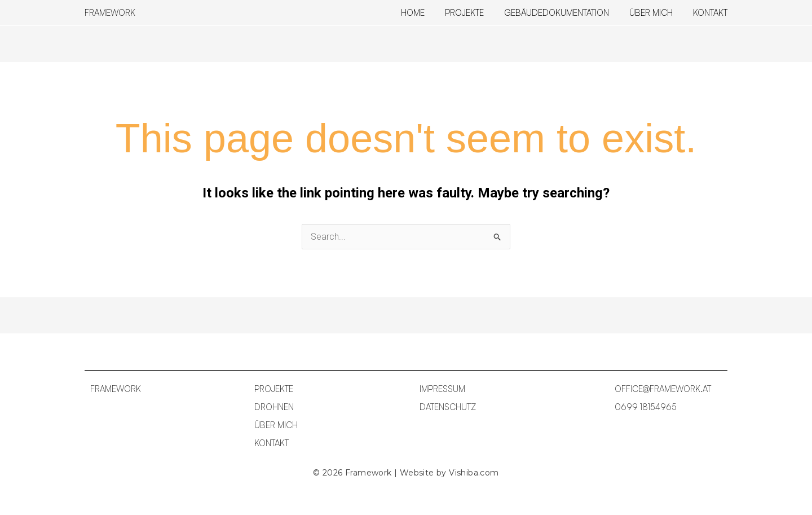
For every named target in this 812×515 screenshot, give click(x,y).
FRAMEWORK (110, 13)
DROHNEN (274, 407)
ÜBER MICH (276, 425)
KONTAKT (272, 443)
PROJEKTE (274, 389)
